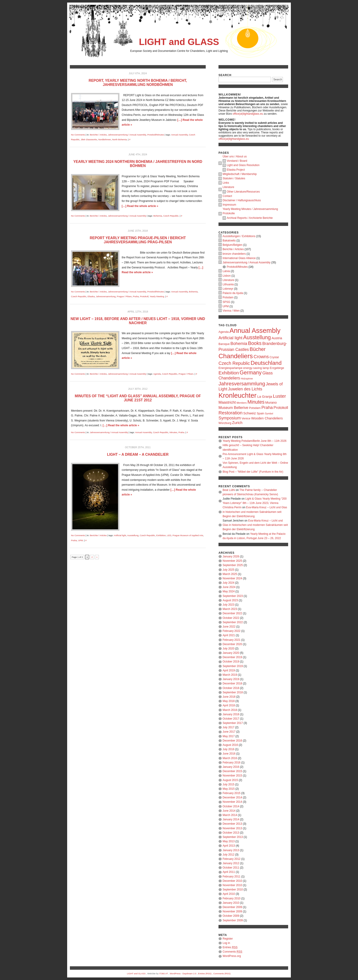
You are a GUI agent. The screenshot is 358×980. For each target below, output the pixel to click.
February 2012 (232, 859)
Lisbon (227, 276)
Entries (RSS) (205, 973)
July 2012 (228, 855)
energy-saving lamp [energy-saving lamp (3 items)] (256, 368)
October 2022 (231, 618)
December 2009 (232, 907)
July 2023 (228, 605)
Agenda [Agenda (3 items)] (224, 332)
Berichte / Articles (98, 135)
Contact (227, 196)
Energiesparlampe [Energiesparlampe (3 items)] (230, 368)
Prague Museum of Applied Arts (188, 535)
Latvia (226, 271)
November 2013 (232, 828)
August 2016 (230, 745)
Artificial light (120, 535)
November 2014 (232, 802)
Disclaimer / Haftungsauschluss (242, 200)
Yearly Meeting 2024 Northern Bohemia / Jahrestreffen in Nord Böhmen (138, 164)
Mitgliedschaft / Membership (240, 174)
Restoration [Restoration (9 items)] (230, 413)
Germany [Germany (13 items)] (251, 373)
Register (228, 939)
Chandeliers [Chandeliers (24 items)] (236, 356)
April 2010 (229, 894)
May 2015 (229, 789)
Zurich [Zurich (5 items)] (237, 423)
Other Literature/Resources (243, 192)
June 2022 (229, 627)
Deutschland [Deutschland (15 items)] (266, 363)
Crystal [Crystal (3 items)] (274, 357)
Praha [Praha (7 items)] (267, 407)
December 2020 (232, 644)
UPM (80, 540)
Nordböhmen (104, 139)
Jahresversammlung (106, 296)
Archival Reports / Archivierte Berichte (250, 218)
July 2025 (228, 570)
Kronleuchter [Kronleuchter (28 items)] (237, 395)
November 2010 (232, 885)
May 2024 (229, 591)
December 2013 (232, 824)
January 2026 (231, 556)
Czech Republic (171, 216)
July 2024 (228, 583)
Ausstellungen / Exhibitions (239, 236)
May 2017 (229, 736)
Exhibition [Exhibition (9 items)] (229, 373)
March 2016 (230, 758)
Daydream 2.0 (189, 973)
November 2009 (232, 911)
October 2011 (231, 868)
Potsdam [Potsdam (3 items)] (255, 408)
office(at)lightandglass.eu (248, 114)
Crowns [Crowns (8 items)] (261, 357)
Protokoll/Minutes (156, 135)
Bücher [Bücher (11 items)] (258, 349)
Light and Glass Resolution (243, 165)
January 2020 (231, 653)
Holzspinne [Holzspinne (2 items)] (247, 379)
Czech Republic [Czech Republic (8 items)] (234, 363)
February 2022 (232, 631)
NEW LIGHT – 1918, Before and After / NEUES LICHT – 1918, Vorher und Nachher (138, 321)
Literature (228, 187)
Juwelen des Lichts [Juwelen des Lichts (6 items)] (245, 389)
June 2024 (229, 587)
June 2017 (229, 732)
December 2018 (232, 683)
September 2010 (233, 890)
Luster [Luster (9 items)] (279, 396)
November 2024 (232, 578)
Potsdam (228, 297)
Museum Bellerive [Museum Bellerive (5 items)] (233, 408)
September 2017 (233, 723)
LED (169, 535)
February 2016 (232, 763)
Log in (226, 943)
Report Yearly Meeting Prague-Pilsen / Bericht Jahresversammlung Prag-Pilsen (138, 240)
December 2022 (232, 613)
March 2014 (230, 815)
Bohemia (158, 216)
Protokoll (144, 296)
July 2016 (228, 749)
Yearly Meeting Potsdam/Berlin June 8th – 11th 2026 (255, 441)
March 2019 (230, 675)
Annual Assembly (179, 135)
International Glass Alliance (239, 258)
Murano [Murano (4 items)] (271, 403)
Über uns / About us (235, 156)
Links (226, 183)
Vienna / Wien (231, 311)
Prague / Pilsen (124, 296)
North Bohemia (119, 139)
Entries (230, 947)
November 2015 (232, 776)
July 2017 (228, 727)
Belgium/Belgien (233, 245)
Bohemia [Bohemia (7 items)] (239, 343)
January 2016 (231, 767)
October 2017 (231, 719)
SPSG (226, 302)
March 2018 (230, 710)
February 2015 (232, 793)
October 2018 (231, 688)
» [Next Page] (97, 557)
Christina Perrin (232, 507)
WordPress (175, 973)
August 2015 (230, 780)
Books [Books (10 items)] (255, 343)
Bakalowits (229, 241)
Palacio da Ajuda (233, 293)
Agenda (157, 374)
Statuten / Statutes (234, 178)
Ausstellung (133, 535)
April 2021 (229, 635)
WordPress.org (232, 956)
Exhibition (161, 535)
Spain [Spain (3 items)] (260, 413)
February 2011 (232, 877)
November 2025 (232, 561)
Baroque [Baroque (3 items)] (224, 344)
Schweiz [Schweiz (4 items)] (250, 413)
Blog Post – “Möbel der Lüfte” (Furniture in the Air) (253, 472)
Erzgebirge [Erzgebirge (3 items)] (277, 368)
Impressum (229, 205)
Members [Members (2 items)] (242, 403)
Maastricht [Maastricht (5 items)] (227, 402)
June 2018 (229, 697)
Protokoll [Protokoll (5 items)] (281, 408)
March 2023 (230, 609)
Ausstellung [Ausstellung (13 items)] (257, 337)
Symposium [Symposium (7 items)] (230, 418)
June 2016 (229, 754)
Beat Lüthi (229, 490)
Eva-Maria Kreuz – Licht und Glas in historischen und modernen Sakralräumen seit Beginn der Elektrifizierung (255, 512)
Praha (136, 296)
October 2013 (231, 833)
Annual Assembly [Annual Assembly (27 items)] (255, 331)
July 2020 (228, 649)
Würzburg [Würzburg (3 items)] (225, 423)
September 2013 (233, 837)
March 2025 (230, 574)
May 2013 (229, 841)
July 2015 (228, 784)
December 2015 (232, 771)
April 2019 (229, 670)
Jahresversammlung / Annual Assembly (127, 135)
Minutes (173, 432)
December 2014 (232, 797)
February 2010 (232, 898)
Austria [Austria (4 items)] (277, 338)
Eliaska (91, 296)
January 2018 (231, 714)
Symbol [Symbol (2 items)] (269, 413)
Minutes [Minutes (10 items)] (256, 402)
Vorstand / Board (237, 161)
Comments (232, 952)
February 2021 (232, 640)
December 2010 (232, 881)
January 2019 (231, 679)
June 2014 (229, 811)
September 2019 (233, 666)
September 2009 (233, 920)
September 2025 (233, 565)
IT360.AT (164, 973)
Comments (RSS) (222, 973)
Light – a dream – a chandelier (138, 454)
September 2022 (233, 622)
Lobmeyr (228, 289)
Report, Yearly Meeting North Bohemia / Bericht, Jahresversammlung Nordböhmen (138, 83)
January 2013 (231, 850)
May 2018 (229, 701)
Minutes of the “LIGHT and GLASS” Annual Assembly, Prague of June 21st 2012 (138, 398)
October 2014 (231, 806)
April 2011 (229, 872)
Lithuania (228, 284)
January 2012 (231, 863)
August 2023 (230, 600)
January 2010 (231, 903)
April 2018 (229, 705)
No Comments (78, 135)
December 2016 (232, 741)
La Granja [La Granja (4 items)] (265, 397)
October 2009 (231, 916)
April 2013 (229, 846)
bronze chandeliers (234, 254)
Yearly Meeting (157, 296)
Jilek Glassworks (89, 139)
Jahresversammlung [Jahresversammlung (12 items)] (242, 384)
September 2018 (233, 692)
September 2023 (233, 596)
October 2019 (231, 662)
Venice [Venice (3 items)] (246, 418)
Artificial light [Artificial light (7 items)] (230, 338)
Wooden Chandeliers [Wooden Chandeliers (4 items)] (267, 418)
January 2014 (231, 819)
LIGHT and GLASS (179, 42)
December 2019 (232, 657)
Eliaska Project (236, 170)
